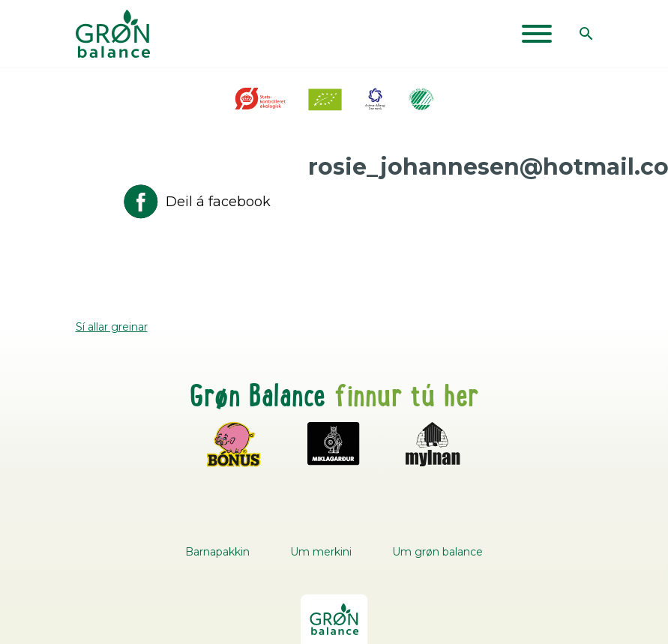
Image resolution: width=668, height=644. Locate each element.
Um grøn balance (437, 552)
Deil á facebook (196, 202)
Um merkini (321, 552)
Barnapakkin (217, 552)
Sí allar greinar (112, 327)
